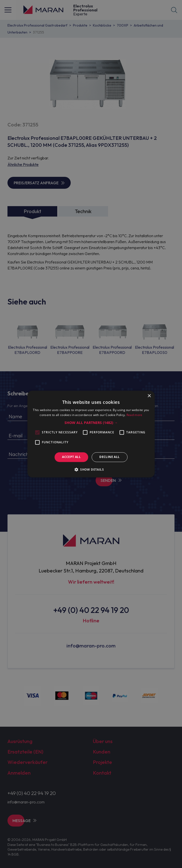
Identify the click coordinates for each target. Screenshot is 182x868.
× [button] (149, 396)
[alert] (91, 434)
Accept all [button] (71, 457)
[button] (91, 423)
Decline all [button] (109, 457)
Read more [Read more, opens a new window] (134, 415)
